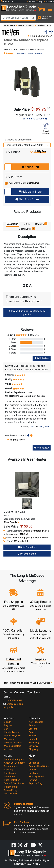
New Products (36, 722)
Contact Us (7, 2)
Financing (34, 742)
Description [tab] (12, 224)
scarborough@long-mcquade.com (30, 538)
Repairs (33, 732)
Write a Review (35, 54)
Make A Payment (13, 736)
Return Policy (11, 790)
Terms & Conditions (14, 783)
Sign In (8, 722)
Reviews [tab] (41, 224)
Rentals (33, 725)
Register (8, 725)
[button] (41, 8)
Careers (33, 770)
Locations (34, 763)
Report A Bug (35, 783)
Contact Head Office (39, 766)
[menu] (50, 8)
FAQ (31, 759)
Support (33, 739)
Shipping (33, 749)
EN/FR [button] (48, 1)
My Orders (9, 739)
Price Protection (12, 780)
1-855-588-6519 (13, 700)
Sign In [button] (31, 1)
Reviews (33, 780)
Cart (6, 729)
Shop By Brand (36, 776)
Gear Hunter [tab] (27, 229)
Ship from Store (27, 199)
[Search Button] (33, 18)
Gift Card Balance (13, 742)
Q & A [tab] (27, 224)
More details (11, 522)
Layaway (33, 746)
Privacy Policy (11, 787)
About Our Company (14, 763)
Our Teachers (11, 794)
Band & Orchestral (26, 25)
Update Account (12, 732)
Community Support (14, 759)
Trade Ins (33, 736)
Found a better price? (40, 36)
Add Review (42, 358)
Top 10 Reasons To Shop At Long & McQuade (28, 683)
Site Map (33, 773)
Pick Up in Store (30, 192)
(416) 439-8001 (22, 541)
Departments (9, 25)
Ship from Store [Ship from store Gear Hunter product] (27, 547)
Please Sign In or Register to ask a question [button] (27, 313)
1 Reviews (21, 54)
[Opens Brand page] (11, 32)
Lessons (33, 729)
